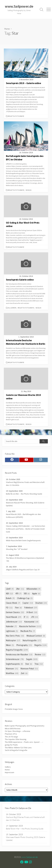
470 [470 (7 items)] (18, 593)
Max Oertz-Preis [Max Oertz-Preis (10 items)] (15, 636)
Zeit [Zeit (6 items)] (24, 673)
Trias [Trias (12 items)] (39, 664)
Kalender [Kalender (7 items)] (11, 626)
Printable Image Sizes (14, 709)
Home (7, 29)
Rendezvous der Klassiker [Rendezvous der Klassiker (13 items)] (19, 654)
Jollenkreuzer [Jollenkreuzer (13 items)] (14, 622)
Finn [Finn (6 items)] (18, 608)
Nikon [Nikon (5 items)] (10, 645)
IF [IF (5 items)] (26, 617)
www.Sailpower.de (30, 857)
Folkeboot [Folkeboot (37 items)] (31, 608)
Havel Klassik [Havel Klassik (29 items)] (14, 617)
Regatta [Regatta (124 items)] (41, 645)
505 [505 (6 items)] (27, 593)
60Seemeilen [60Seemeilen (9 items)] (33, 589)
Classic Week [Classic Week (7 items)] (13, 603)
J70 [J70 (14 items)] (34, 617)
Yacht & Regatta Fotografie (16, 750)
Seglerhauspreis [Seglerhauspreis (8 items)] (14, 664)
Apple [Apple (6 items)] (36, 593)
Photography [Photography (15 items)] (24, 645)
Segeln (29, 190)
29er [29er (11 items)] (20, 589)
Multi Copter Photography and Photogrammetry (25, 726)
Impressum (9, 772)
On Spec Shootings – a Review (17, 731)
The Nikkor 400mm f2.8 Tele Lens (18, 748)
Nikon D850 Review (13, 729)
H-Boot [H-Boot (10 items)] (32, 612)
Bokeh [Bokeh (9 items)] (10, 598)
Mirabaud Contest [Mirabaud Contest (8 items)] (36, 636)
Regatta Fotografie (16, 116)
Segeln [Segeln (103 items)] (32, 659)
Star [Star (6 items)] (29, 664)
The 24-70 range (11, 737)
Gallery (8, 767)
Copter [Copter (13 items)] (28, 603)
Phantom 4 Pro (11, 734)
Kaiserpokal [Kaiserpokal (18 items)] (31, 622)
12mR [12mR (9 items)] (10, 589)
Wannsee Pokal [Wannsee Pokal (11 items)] (29, 669)
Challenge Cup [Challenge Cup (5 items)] (25, 598)
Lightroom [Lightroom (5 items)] (12, 631)
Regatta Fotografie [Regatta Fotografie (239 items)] (17, 650)
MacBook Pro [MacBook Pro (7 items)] (28, 631)
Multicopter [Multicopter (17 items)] (13, 640)
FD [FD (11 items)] (9, 608)
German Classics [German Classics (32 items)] (15, 612)
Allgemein (12, 308)
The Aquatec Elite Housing (16, 739)
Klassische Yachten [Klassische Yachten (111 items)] (30, 626)
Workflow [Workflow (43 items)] (12, 673)
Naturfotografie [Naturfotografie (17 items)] (32, 640)
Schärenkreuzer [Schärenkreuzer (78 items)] (15, 659)
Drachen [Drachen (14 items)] (41, 603)
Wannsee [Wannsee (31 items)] (12, 669)
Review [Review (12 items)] (40, 654)
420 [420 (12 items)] (9, 593)
